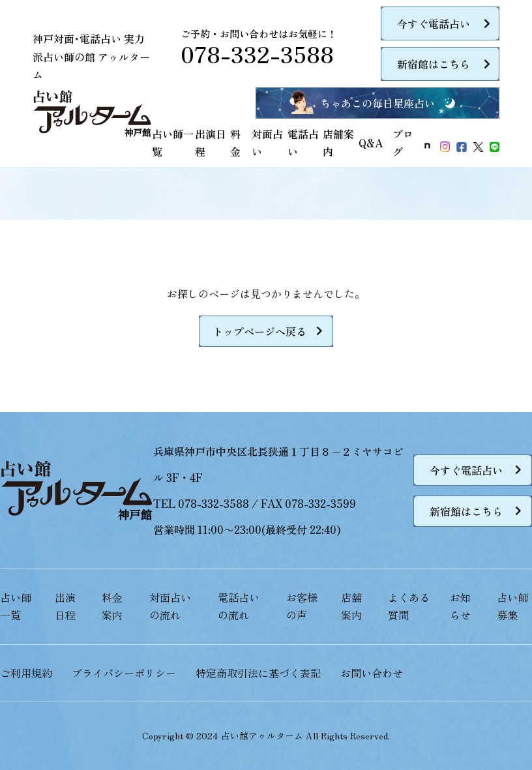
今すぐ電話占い (434, 23)
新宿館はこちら (434, 64)
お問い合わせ (372, 673)
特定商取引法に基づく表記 (258, 673)
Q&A (371, 143)
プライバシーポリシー (124, 673)
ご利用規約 (26, 673)
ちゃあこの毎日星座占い (377, 103)
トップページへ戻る (259, 331)
